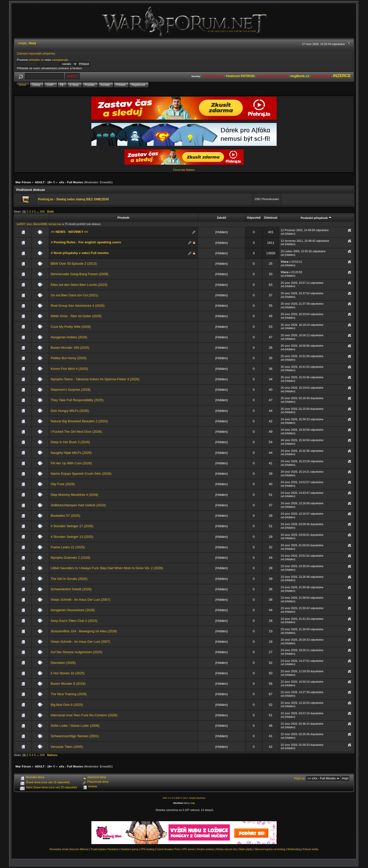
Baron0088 (40, 224)
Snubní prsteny (206, 849)
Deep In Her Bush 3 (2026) (70, 442)
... (38, 211)
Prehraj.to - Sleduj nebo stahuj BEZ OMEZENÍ (73, 199)
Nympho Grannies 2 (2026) (70, 558)
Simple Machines (197, 798)
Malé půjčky (246, 849)
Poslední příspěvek (316, 218)
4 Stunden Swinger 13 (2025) (72, 537)
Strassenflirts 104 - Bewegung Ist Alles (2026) (84, 631)
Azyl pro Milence (79, 849)
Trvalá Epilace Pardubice (105, 849)
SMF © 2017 (182, 798)
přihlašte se (36, 60)
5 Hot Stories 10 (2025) (68, 673)
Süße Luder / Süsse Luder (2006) (75, 726)
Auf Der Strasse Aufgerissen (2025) (76, 652)
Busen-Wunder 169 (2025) (70, 348)
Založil (221, 218)
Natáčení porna (130, 849)
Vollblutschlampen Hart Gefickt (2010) (78, 505)
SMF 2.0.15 (168, 798)
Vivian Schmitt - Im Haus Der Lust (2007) (80, 600)
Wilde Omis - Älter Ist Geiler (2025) (76, 316)
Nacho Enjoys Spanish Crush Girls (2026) (81, 474)
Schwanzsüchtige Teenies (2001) (75, 736)
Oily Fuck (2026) (63, 484)
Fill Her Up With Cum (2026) (71, 463)
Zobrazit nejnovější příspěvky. (36, 53)
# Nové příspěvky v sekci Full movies (80, 253)
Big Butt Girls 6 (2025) (67, 705)
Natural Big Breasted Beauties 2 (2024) (79, 421)
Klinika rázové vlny (227, 849)
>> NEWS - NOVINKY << (69, 232)
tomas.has (55, 224)
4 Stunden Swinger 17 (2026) (72, 526)
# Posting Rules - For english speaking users (86, 242)
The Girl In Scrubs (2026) (69, 579)
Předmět (123, 218)
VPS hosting (147, 849)
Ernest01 (106, 182)
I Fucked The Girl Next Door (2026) (76, 432)
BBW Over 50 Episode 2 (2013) (74, 264)
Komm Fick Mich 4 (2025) (69, 369)
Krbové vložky (311, 849)
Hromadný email (59, 849)
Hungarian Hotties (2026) (69, 337)
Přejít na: (300, 778)
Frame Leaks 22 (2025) (68, 547)
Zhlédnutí (271, 218)
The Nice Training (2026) (69, 694)
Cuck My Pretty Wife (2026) (71, 327)
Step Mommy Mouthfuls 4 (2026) (74, 495)
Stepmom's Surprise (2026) (71, 390)
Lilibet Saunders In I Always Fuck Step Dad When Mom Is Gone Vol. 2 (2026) (107, 568)
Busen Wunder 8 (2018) (68, 684)
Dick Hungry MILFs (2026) (70, 411)
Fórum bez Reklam (184, 170)
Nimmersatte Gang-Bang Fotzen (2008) (80, 274)
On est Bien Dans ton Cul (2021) (74, 295)
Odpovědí (254, 218)
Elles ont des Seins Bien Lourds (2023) (79, 285)
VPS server (188, 849)
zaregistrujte (60, 60)
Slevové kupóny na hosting (270, 849)
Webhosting (294, 849)
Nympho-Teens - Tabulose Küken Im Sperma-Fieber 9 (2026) (95, 379)
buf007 (21, 224)
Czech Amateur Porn (168, 849)
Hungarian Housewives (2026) (73, 610)
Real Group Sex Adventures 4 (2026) (78, 306)
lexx (30, 224)
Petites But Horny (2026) (69, 358)
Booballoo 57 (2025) (65, 516)
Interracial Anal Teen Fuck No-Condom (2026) (84, 715)
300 (42, 211)
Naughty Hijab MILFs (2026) (71, 453)
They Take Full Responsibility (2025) (77, 400)
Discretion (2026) (63, 663)
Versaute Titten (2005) (67, 747)
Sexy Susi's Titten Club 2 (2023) (74, 621)
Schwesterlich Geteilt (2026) (71, 589)
